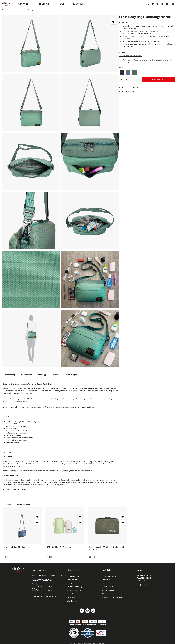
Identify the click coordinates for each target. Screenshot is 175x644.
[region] (61, 193)
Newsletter (71, 600)
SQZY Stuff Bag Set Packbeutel (60, 549)
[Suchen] (148, 5)
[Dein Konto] (158, 5)
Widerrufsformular (108, 592)
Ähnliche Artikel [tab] (23, 506)
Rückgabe (71, 596)
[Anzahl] (130, 82)
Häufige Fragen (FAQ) (75, 589)
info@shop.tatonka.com (145, 587)
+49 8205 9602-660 (42, 582)
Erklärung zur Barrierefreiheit (112, 600)
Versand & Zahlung (74, 592)
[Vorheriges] (5, 536)
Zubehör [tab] (8, 506)
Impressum (106, 582)
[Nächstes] (170, 536)
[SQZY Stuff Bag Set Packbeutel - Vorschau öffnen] (80, 525)
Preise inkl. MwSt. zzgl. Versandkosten (130, 58)
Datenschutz (106, 585)
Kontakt (70, 585)
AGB (104, 596)
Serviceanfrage (72, 582)
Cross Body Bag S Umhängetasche (19, 549)
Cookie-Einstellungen (109, 578)
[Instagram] (93, 613)
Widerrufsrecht (107, 589)
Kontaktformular (49, 599)
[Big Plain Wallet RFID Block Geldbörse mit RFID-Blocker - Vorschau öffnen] (122, 525)
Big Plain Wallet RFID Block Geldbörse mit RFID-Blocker (107, 550)
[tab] (10, 377)
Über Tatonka (72, 603)
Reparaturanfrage (73, 578)
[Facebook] (82, 613)
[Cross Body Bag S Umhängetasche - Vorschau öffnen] (37, 525)
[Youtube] (87, 613)
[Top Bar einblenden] (173, 5)
